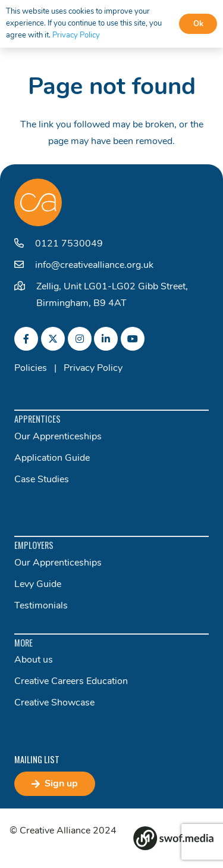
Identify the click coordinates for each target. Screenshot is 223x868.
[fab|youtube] (133, 339)
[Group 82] (173, 838)
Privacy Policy (93, 369)
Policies (31, 369)
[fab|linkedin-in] (106, 339)
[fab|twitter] (53, 339)
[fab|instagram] (80, 339)
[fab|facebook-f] (26, 339)
